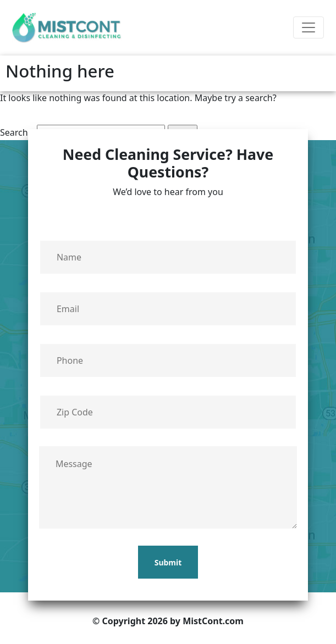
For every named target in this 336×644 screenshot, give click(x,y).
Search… (17, 132)
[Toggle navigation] (309, 27)
